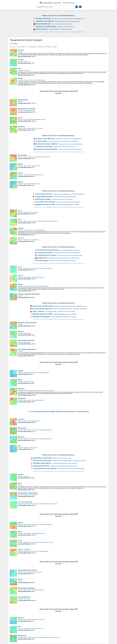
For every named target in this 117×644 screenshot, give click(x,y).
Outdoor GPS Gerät (43, 18)
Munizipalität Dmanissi (38, 277)
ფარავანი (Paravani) (25, 502)
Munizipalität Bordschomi (46, 430)
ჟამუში (20, 541)
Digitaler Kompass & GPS (45, 204)
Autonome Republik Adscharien (32, 166)
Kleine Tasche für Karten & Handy (62, 24)
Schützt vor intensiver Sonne (65, 27)
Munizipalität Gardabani (38, 400)
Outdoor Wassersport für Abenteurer (62, 199)
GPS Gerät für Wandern (42, 460)
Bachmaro (21, 127)
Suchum (21, 618)
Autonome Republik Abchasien (32, 620)
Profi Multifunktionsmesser (48, 250)
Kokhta (20, 523)
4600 (20, 380)
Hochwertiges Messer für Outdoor (70, 250)
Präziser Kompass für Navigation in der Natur (63, 261)
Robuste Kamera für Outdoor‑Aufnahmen (61, 29)
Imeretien (26, 62)
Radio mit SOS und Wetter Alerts (62, 458)
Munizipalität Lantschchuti (27, 570)
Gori (19, 627)
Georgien (21, 50)
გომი (20, 219)
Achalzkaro (22, 398)
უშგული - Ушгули (24, 550)
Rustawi (21, 332)
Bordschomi (22, 428)
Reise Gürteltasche (43, 24)
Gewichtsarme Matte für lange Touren (65, 147)
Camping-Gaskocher (41, 466)
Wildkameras (42, 258)
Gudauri (48, 157)
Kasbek (20, 78)
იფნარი (21, 275)
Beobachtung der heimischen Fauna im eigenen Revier (64, 258)
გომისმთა (21, 419)
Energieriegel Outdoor (44, 197)
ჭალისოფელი (50, 391)
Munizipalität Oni (53, 221)
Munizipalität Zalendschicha (28, 493)
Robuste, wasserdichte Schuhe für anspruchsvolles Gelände (70, 309)
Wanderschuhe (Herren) (42, 309)
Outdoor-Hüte (41, 141)
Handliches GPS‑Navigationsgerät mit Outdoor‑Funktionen (70, 461)
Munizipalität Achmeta (29, 111)
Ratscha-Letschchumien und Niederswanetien (36, 221)
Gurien (25, 128)
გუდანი (20, 118)
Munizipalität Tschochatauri (35, 128)
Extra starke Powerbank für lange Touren (70, 149)
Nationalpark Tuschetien (26, 109)
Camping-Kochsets (45, 253)
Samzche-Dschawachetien (31, 268)
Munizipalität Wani (34, 240)
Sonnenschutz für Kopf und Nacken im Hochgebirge (63, 141)
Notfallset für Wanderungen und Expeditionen (69, 139)
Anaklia (20, 371)
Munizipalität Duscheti (40, 119)
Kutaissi (21, 60)
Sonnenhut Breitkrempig (46, 26)
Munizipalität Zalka (37, 533)
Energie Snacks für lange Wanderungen (65, 197)
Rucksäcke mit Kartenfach (43, 306)
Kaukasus (21, 389)
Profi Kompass (43, 261)
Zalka (20, 532)
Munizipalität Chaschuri (37, 175)
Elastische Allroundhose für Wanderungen (70, 255)
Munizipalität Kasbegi (39, 80)
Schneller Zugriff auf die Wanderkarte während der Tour (71, 306)
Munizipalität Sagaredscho (27, 349)
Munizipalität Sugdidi (44, 373)
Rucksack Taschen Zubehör (47, 144)
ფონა (20, 210)
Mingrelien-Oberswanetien (30, 286)
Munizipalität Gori (24, 597)
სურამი (20, 173)
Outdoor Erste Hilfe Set (45, 139)
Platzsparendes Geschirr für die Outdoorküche (67, 253)
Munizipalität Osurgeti (34, 421)
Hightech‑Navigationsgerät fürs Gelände (68, 205)
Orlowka (55, 504)
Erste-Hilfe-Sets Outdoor (45, 202)
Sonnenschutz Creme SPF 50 (45, 468)
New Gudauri (22, 155)
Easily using (60, 411)
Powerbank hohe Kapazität (47, 149)
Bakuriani (21, 437)
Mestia (20, 284)
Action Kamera (42, 29)
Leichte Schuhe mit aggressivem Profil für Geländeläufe (69, 194)
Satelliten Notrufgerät (45, 21)
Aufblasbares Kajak (43, 199)
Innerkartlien (27, 175)
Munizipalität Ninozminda (46, 268)
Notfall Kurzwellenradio (42, 458)
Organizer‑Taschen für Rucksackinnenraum (71, 144)
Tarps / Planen (38, 311)
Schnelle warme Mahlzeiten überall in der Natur (64, 466)
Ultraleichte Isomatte (44, 146)
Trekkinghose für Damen (47, 255)
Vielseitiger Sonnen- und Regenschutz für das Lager (60, 312)
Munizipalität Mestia (43, 286)
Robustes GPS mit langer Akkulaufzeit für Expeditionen (68, 19)
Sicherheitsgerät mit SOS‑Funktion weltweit (67, 21)
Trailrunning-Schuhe (43, 194)
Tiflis (20, 69)
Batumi (20, 164)
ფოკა (20, 267)
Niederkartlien (23, 100)
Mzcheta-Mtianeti (28, 80)
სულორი (21, 238)
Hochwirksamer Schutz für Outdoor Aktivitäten (71, 469)
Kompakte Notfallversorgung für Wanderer (69, 202)
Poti (19, 446)
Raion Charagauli (34, 212)
